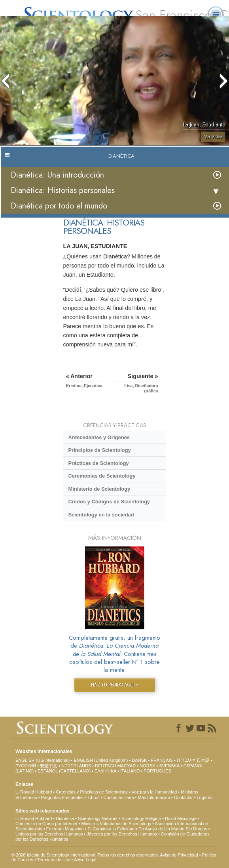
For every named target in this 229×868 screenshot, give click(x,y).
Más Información (154, 797)
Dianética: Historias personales (63, 190)
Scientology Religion (141, 818)
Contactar (184, 797)
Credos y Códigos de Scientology (109, 502)
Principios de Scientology (99, 450)
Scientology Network (98, 818)
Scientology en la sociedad (101, 515)
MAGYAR (126, 766)
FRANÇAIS (162, 760)
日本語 (203, 760)
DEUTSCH (105, 766)
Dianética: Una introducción (57, 175)
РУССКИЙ (26, 766)
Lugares (204, 797)
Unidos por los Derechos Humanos (49, 834)
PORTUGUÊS (157, 771)
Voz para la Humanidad (154, 792)
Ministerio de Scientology (99, 489)
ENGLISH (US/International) (43, 760)
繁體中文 (49, 766)
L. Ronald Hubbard (34, 792)
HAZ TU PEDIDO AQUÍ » (115, 685)
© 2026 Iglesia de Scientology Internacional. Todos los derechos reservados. (86, 855)
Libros (94, 797)
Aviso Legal (85, 860)
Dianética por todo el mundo (59, 206)
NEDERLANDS (76, 766)
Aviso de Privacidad (179, 855)
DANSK (139, 760)
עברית (184, 760)
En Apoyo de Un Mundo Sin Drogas (173, 829)
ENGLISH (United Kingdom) (101, 760)
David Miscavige (181, 818)
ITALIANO (130, 771)
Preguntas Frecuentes (62, 797)
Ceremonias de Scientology (102, 476)
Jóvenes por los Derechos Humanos (122, 834)
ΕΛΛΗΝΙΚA (105, 771)
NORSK (147, 766)
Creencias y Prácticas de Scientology (92, 792)
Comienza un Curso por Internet (46, 824)
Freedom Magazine (65, 829)
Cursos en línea (119, 797)
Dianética (65, 818)
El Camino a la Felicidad (111, 829)
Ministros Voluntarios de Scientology (116, 824)
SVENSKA (169, 766)
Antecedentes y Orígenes (99, 437)
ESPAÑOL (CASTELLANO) (64, 771)
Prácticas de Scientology (98, 463)
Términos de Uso (54, 860)
